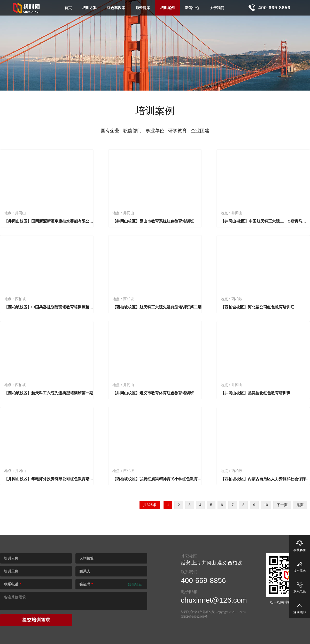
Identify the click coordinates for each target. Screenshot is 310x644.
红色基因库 (116, 8)
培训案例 (167, 8)
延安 (185, 563)
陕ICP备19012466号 (194, 617)
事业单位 (155, 131)
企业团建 (200, 131)
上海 (196, 563)
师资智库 (143, 8)
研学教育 (177, 131)
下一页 (282, 505)
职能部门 (133, 131)
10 (266, 505)
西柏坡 (235, 563)
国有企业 (110, 131)
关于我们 (217, 8)
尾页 (300, 505)
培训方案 (89, 8)
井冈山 (209, 563)
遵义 (222, 563)
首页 (68, 8)
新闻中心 (192, 8)
